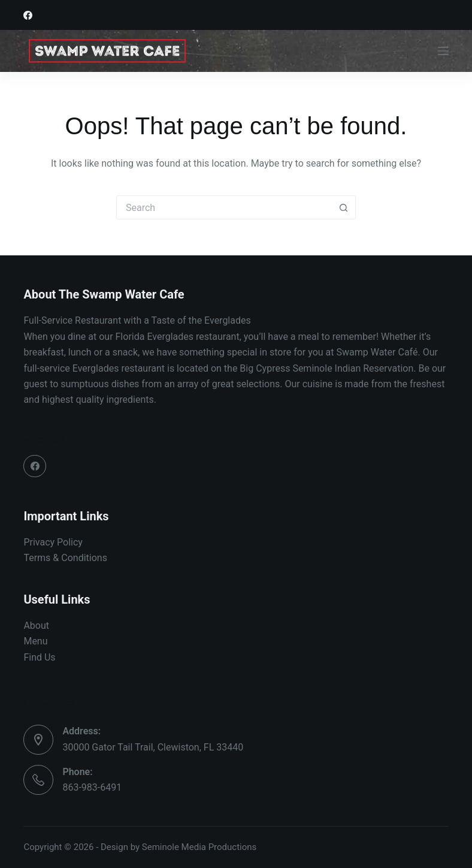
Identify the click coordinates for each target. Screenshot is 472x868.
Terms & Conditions (65, 558)
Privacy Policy (53, 542)
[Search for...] (224, 207)
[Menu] (443, 51)
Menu (35, 641)
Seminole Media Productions (199, 847)
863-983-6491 (92, 787)
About (36, 626)
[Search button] (344, 207)
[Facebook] (28, 15)
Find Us (39, 657)
